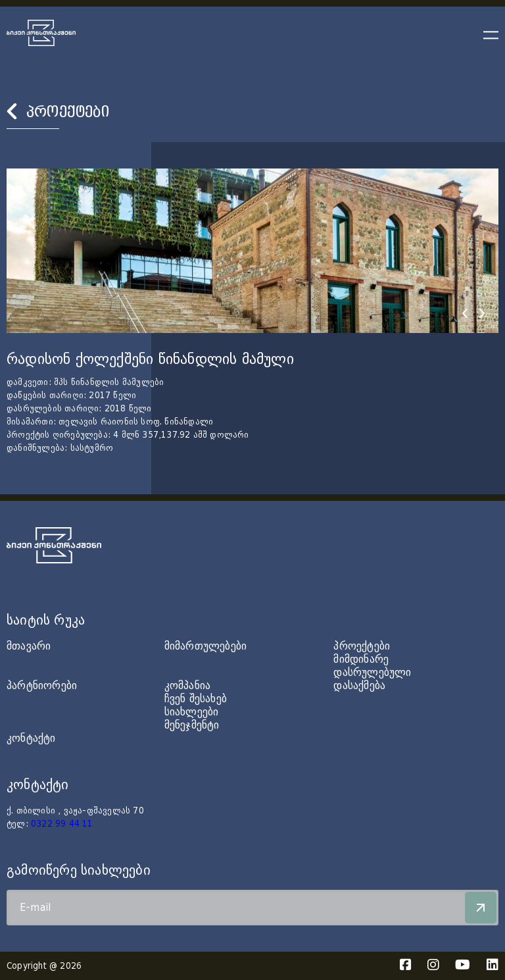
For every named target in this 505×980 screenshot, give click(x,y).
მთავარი (29, 646)
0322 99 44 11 (62, 824)
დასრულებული (372, 672)
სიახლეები (192, 712)
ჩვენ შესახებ (196, 699)
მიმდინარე (361, 659)
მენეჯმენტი (192, 725)
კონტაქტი (31, 738)
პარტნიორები (42, 685)
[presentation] (465, 313)
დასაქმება (359, 685)
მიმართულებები (206, 646)
